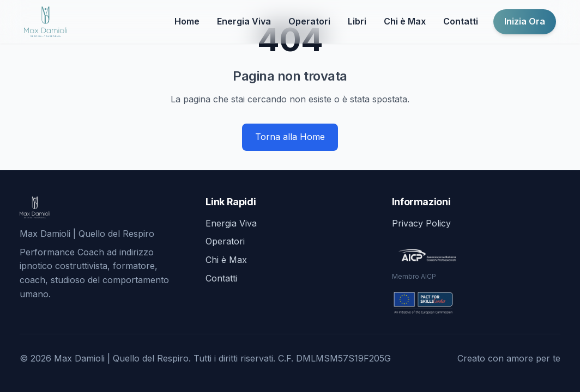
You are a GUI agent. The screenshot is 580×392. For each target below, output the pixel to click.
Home (187, 21)
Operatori (309, 21)
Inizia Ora (525, 21)
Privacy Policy (421, 223)
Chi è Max (405, 21)
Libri (357, 21)
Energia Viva (244, 21)
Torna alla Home (290, 137)
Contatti (461, 21)
